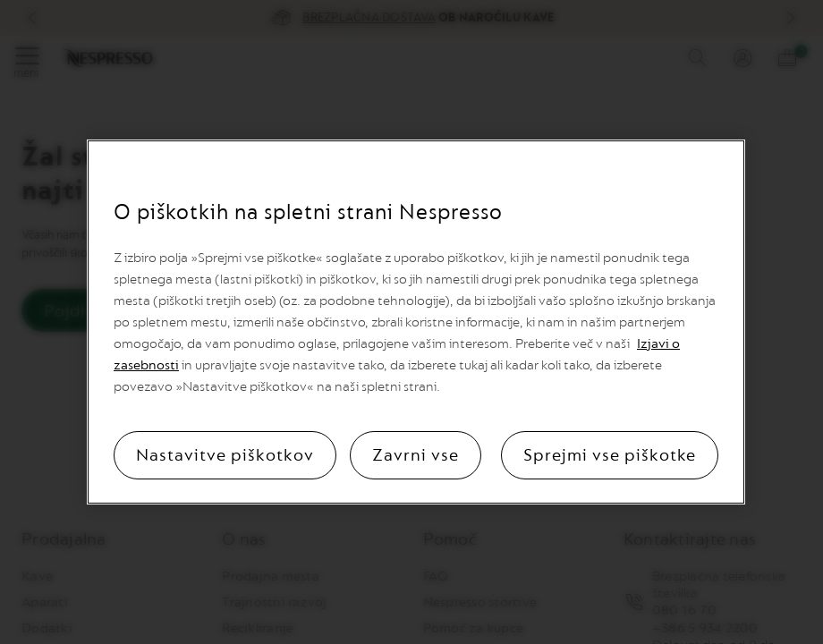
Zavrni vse (416, 455)
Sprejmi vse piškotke (610, 455)
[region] (416, 322)
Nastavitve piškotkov (225, 455)
